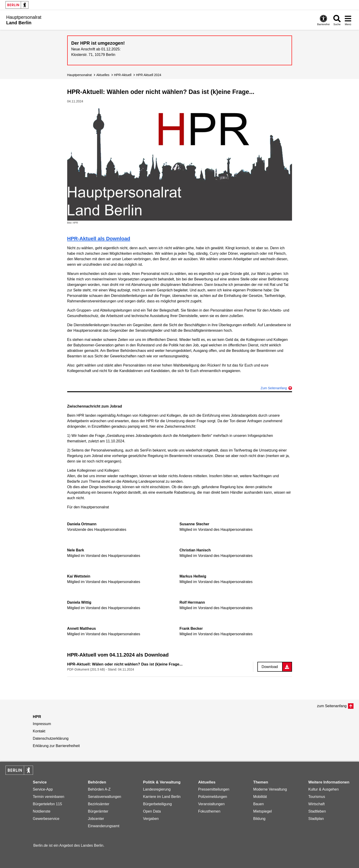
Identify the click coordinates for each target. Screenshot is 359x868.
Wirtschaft (316, 804)
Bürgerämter (98, 811)
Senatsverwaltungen (104, 797)
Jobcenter (96, 819)
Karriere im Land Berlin (162, 797)
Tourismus (317, 797)
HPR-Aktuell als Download (99, 239)
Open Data (152, 811)
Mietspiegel (263, 811)
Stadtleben (317, 811)
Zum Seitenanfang (274, 388)
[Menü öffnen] (348, 20)
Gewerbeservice (46, 819)
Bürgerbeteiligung (157, 804)
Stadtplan (316, 819)
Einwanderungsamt (104, 826)
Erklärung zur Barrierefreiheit (56, 746)
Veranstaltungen (212, 804)
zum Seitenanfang (332, 706)
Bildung (259, 819)
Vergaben (151, 819)
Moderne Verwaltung (270, 789)
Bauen (259, 804)
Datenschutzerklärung (51, 738)
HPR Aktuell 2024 (149, 75)
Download (270, 667)
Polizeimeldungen (213, 797)
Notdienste (42, 811)
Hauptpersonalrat (79, 75)
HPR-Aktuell (123, 75)
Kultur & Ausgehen (324, 789)
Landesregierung (157, 789)
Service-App (43, 789)
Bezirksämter (99, 804)
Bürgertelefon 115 (47, 804)
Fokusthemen (209, 811)
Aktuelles (103, 75)
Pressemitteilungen (214, 789)
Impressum (42, 724)
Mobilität (260, 797)
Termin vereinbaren (49, 797)
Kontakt (39, 731)
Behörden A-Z (99, 789)
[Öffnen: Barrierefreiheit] (323, 20)
